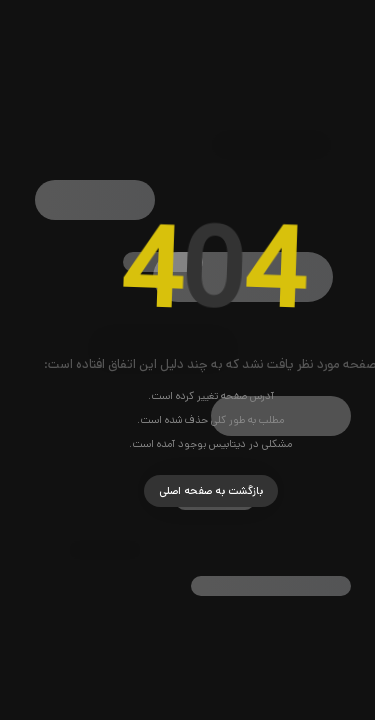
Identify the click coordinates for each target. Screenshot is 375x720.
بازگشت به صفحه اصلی (188, 491)
